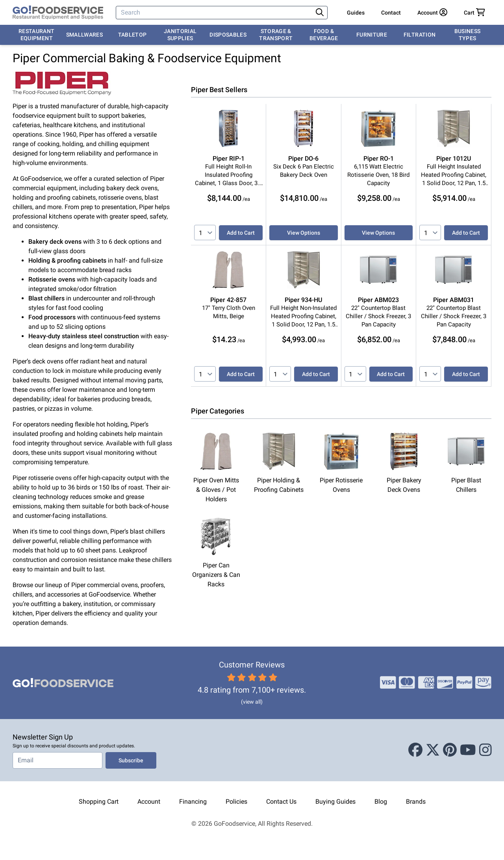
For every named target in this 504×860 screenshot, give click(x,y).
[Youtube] (468, 750)
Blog (381, 802)
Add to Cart (241, 233)
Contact (391, 13)
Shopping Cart (99, 802)
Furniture (372, 35)
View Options (304, 233)
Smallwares (85, 35)
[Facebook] (415, 750)
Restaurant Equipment (37, 35)
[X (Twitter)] (433, 750)
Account (149, 802)
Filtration (420, 35)
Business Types (468, 35)
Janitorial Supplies (180, 35)
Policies (236, 802)
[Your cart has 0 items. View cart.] (474, 13)
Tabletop (132, 35)
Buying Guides (335, 802)
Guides (356, 13)
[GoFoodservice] (58, 13)
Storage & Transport (276, 35)
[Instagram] (485, 750)
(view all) (252, 702)
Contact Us (281, 802)
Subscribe (131, 760)
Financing (193, 802)
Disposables (228, 35)
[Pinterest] (450, 750)
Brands (416, 802)
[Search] (215, 13)
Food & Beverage (324, 35)
